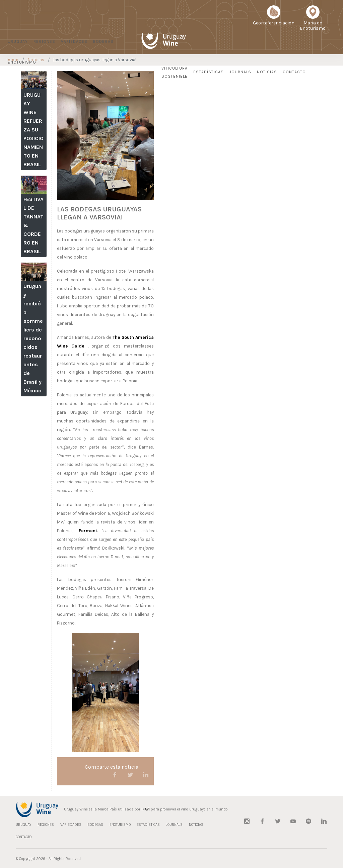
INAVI (146, 809)
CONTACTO (294, 72)
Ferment (88, 531)
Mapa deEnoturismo (313, 20)
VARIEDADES (74, 41)
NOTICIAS (267, 72)
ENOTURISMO (22, 62)
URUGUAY (18, 41)
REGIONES (44, 41)
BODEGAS (103, 41)
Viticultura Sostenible (175, 72)
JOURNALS (240, 72)
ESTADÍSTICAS (209, 72)
